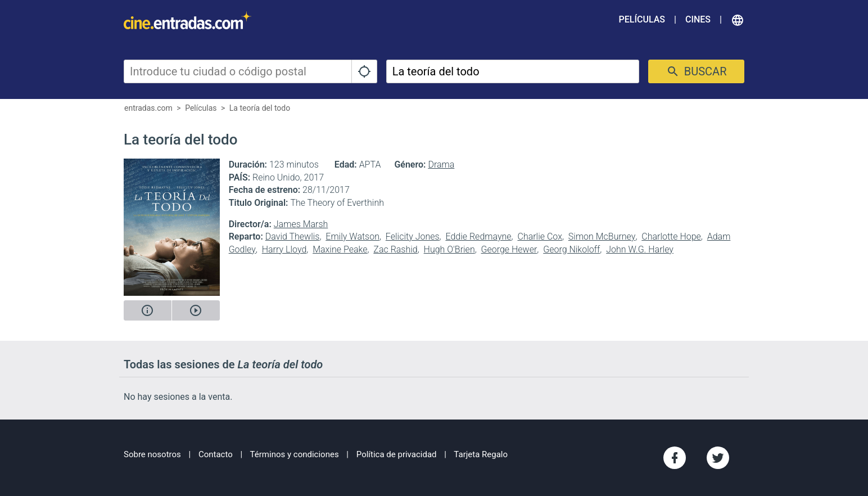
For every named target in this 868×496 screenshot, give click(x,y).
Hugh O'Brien (449, 249)
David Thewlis (293, 236)
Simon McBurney (602, 236)
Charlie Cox (539, 236)
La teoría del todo (260, 108)
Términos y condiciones (295, 454)
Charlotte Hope (671, 236)
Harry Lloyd (284, 249)
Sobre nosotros (152, 454)
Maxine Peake (340, 249)
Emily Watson (352, 236)
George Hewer (509, 249)
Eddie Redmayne (478, 236)
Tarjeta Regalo (481, 454)
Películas (642, 19)
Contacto (216, 454)
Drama (441, 164)
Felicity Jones (413, 236)
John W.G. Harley (640, 249)
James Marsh (301, 224)
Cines (698, 19)
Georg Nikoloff (571, 249)
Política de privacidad (397, 454)
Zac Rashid (395, 249)
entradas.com (148, 108)
